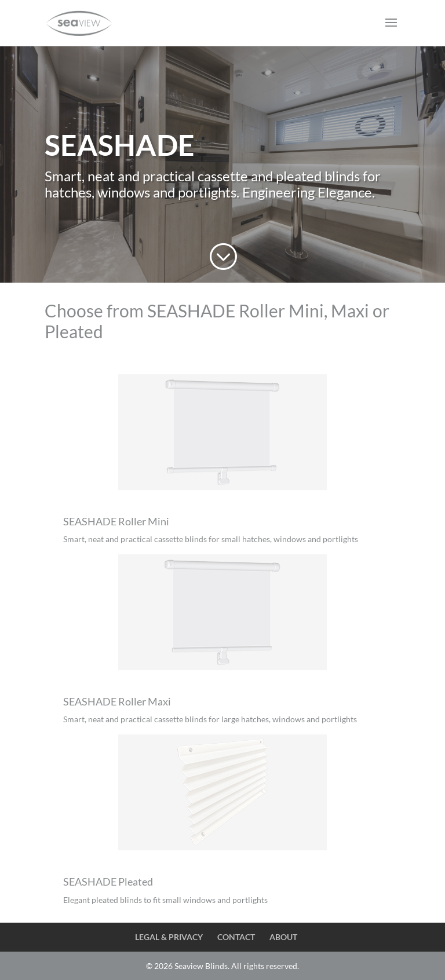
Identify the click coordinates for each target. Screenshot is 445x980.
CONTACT (236, 937)
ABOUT (283, 937)
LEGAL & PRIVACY (169, 937)
